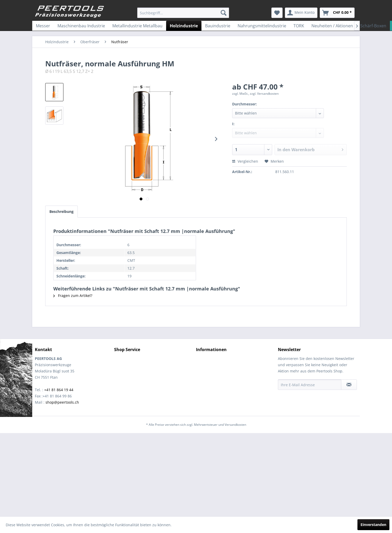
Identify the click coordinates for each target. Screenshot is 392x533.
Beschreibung (61, 211)
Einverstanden (373, 525)
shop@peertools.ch (62, 402)
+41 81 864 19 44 (59, 390)
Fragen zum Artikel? (73, 296)
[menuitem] (183, 13)
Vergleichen (245, 161)
